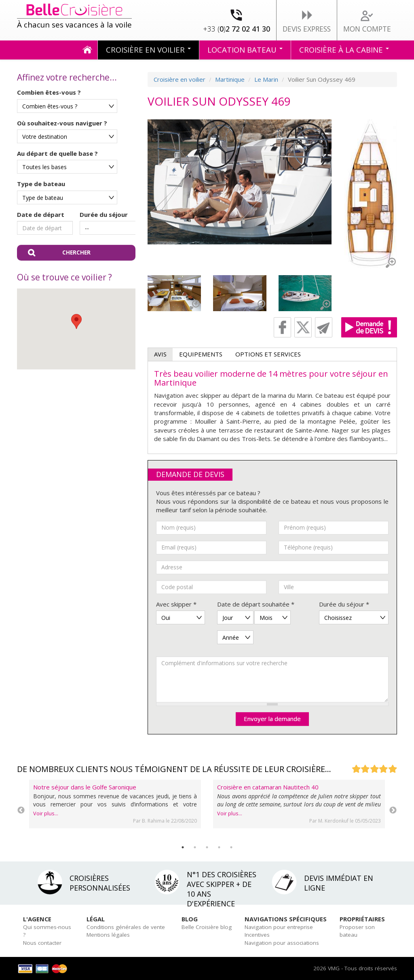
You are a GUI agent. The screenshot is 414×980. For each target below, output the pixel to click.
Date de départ (41, 214)
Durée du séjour (104, 214)
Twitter (303, 327)
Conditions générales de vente (126, 927)
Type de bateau (41, 184)
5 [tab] (231, 847)
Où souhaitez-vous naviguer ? (62, 123)
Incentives (257, 935)
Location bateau (245, 50)
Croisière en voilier (148, 50)
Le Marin (266, 79)
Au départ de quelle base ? (57, 153)
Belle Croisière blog (207, 927)
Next (393, 810)
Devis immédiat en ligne (339, 883)
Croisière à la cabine (344, 50)
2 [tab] (195, 847)
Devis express (307, 29)
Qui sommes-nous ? (47, 931)
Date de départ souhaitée (256, 604)
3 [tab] (207, 847)
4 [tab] (219, 847)
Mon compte (367, 29)
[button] (76, 321)
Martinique (230, 79)
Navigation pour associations (282, 943)
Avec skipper (176, 604)
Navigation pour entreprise (279, 927)
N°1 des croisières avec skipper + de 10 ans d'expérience (222, 889)
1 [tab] (183, 847)
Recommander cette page (324, 327)
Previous (21, 810)
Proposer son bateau (357, 931)
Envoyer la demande (272, 719)
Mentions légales (108, 935)
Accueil (87, 50)
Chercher (76, 252)
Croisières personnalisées (100, 883)
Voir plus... (46, 813)
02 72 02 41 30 (237, 29)
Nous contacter (42, 943)
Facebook (282, 327)
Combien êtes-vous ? (49, 92)
